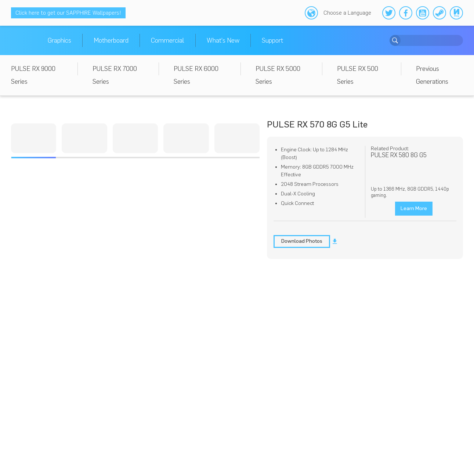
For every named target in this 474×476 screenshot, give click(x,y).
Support (272, 40)
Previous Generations (432, 75)
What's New (223, 40)
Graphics (59, 40)
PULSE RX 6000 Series (196, 75)
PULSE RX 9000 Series (33, 75)
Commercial (168, 40)
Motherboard (111, 40)
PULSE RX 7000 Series (115, 75)
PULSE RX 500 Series (358, 75)
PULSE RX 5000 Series (278, 75)
